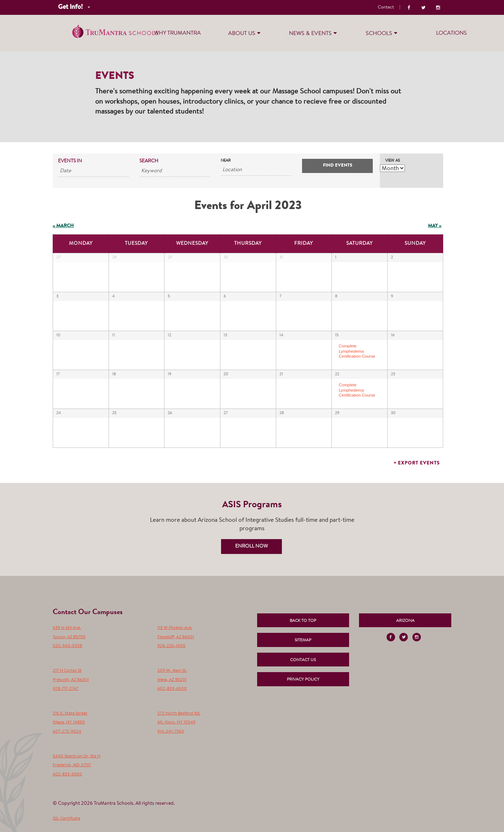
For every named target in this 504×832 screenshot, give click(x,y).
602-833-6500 (172, 689)
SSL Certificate (66, 819)
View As (393, 161)
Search (149, 161)
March (63, 226)
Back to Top (303, 621)
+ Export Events (417, 463)
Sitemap (303, 640)
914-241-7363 (171, 732)
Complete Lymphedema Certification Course (357, 351)
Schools (382, 33)
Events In (70, 161)
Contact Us (303, 660)
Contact (386, 7)
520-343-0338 (67, 646)
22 (337, 374)
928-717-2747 (66, 689)
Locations (451, 33)
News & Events (314, 33)
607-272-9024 (67, 732)
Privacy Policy (303, 680)
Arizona (405, 621)
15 (337, 336)
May (435, 226)
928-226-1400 (172, 646)
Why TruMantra (177, 33)
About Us (245, 33)
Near (226, 161)
